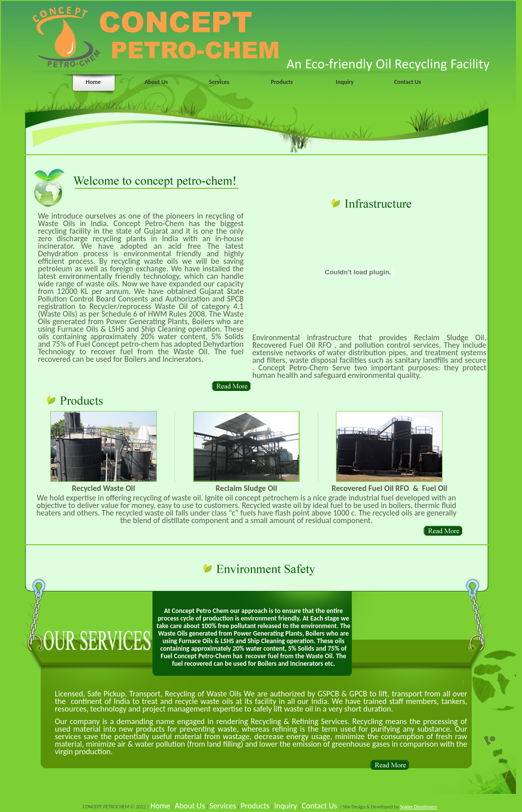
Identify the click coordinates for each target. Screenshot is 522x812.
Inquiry (345, 82)
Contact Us (408, 82)
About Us (156, 82)
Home (94, 82)
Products (282, 82)
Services (219, 82)
